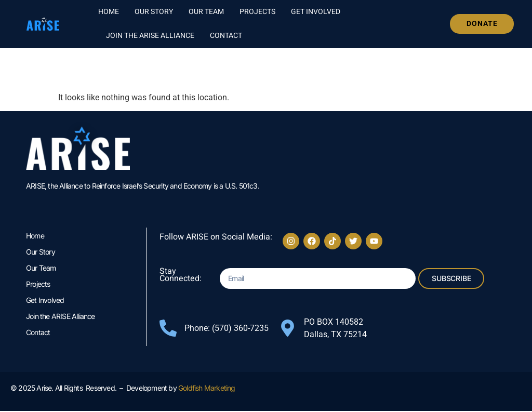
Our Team (206, 12)
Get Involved (316, 12)
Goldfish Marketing (207, 389)
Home (109, 12)
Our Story (154, 12)
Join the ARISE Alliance (150, 36)
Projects (257, 12)
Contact (226, 36)
